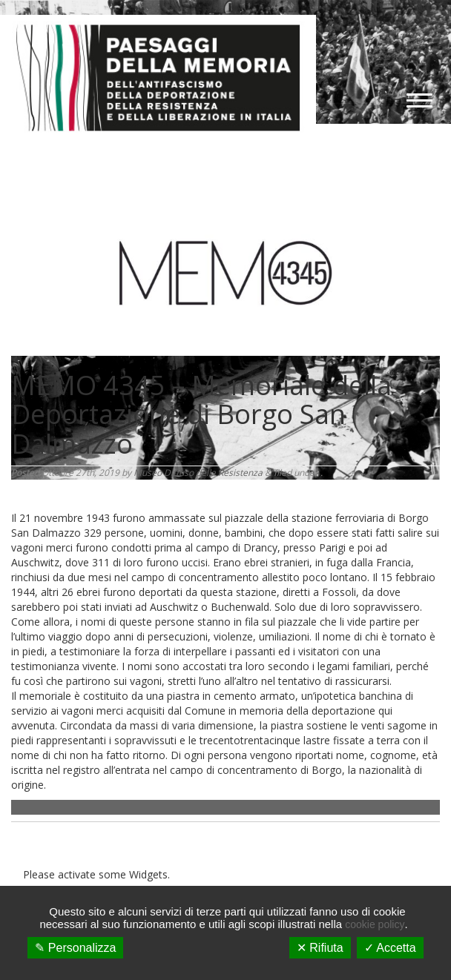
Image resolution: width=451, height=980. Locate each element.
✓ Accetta (390, 948)
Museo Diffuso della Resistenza (198, 473)
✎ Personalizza (75, 948)
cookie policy (375, 924)
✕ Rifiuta (320, 948)
